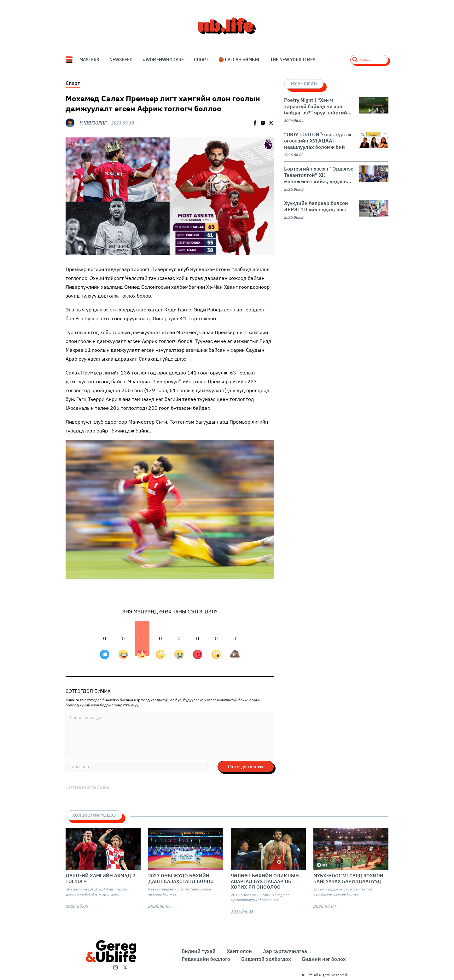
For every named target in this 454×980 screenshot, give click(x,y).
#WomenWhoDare (163, 60)
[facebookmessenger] (263, 123)
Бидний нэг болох (324, 959)
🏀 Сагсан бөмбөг (239, 60)
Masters (89, 60)
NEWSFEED (121, 60)
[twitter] (271, 123)
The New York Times (293, 60)
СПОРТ (201, 60)
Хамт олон (239, 951)
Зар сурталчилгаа (285, 951)
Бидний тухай (199, 951)
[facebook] (255, 123)
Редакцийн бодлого (206, 959)
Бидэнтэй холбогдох (266, 959)
